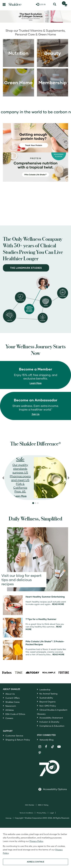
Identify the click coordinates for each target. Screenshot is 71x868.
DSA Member (30, 805)
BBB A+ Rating (43, 805)
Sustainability (46, 698)
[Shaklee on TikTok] (53, 745)
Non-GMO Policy (48, 706)
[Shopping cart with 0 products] (65, 4)
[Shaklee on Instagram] (40, 747)
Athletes (10, 710)
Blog (46, 740)
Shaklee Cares (12, 702)
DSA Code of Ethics (15, 714)
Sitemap (8, 818)
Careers (9, 718)
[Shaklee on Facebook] (46, 747)
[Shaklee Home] (15, 4)
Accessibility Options (55, 789)
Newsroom (11, 706)
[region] (35, 478)
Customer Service (14, 736)
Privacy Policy (41, 813)
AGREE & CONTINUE (35, 862)
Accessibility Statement (51, 718)
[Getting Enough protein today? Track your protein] (35, 138)
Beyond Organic (48, 702)
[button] (33, 503)
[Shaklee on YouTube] (59, 747)
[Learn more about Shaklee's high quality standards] (35, 478)
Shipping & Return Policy (18, 740)
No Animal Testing (48, 694)
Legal (52, 813)
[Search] (55, 4)
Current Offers (12, 698)
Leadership (45, 690)
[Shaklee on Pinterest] (40, 753)
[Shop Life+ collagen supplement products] (35, 16)
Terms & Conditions (26, 813)
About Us (10, 694)
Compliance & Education (52, 726)
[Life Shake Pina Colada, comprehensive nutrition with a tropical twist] (35, 167)
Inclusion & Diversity (49, 722)
